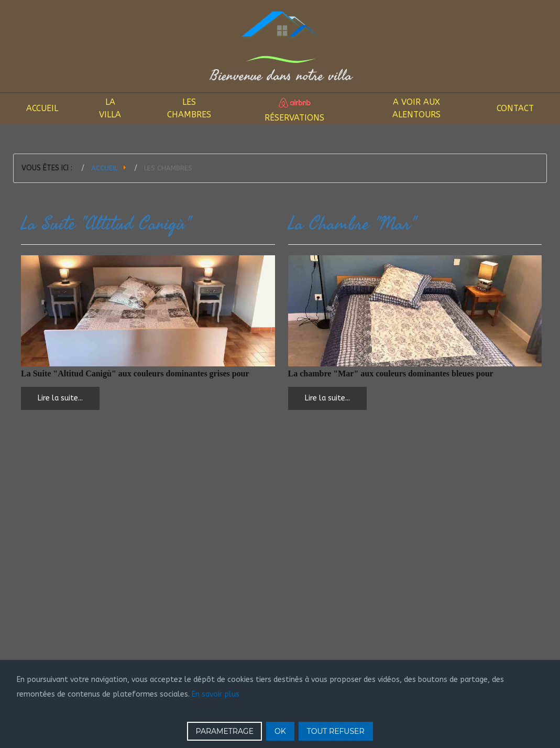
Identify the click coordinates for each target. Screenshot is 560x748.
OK (280, 731)
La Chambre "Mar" (352, 224)
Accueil (42, 108)
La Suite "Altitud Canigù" (106, 224)
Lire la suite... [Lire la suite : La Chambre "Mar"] (327, 398)
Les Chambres (189, 108)
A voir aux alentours (416, 108)
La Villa (110, 108)
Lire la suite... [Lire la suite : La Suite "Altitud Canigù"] (60, 398)
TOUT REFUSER (336, 731)
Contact (515, 108)
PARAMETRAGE (224, 731)
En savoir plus (216, 694)
